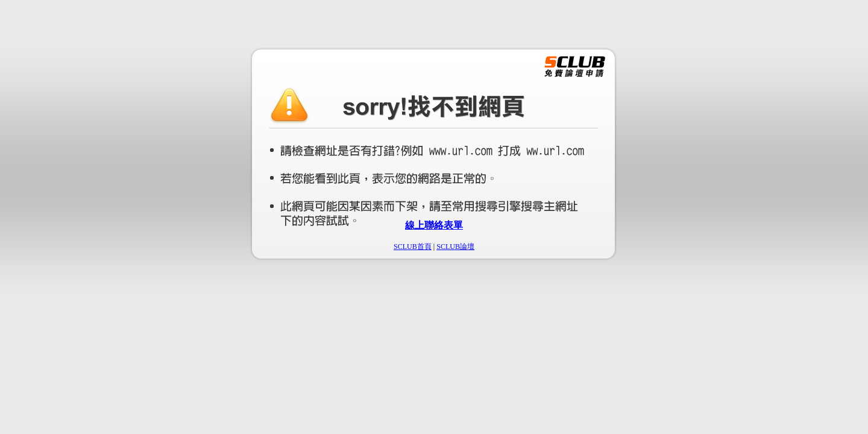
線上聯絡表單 (434, 225)
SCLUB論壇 (455, 247)
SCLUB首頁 (413, 247)
